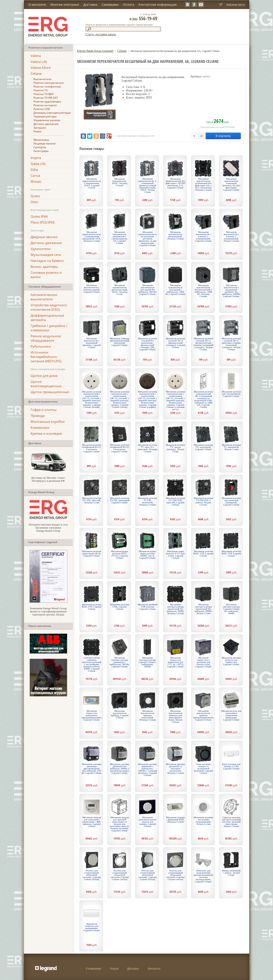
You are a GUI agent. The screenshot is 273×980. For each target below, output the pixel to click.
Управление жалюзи (47, 120)
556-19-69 (143, 18)
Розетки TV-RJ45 (44, 94)
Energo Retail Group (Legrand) (95, 51)
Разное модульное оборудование (46, 338)
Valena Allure (41, 68)
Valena (36, 56)
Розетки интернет (45, 105)
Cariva (35, 175)
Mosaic (36, 181)
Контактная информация (158, 5)
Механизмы (41, 140)
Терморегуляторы (45, 116)
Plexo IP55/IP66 (43, 222)
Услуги (114, 968)
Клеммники (40, 427)
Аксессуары (41, 151)
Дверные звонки (44, 237)
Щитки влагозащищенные (46, 384)
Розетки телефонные (47, 87)
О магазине (37, 5)
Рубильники (41, 346)
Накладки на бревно (47, 261)
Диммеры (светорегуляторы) (52, 113)
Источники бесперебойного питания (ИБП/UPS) (46, 357)
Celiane (36, 73)
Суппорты (40, 147)
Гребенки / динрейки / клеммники (49, 328)
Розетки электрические (49, 83)
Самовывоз (110, 5)
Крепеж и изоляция (46, 433)
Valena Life (39, 62)
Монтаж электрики (65, 5)
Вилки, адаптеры (44, 266)
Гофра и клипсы (44, 410)
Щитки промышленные (50, 392)
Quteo (35, 196)
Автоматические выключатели (44, 297)
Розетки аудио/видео (47, 101)
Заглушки (40, 128)
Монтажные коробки (48, 422)
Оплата (129, 5)
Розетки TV (40, 90)
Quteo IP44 (39, 216)
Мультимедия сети (46, 255)
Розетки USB (42, 109)
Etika (34, 170)
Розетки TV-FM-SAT (46, 98)
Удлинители (41, 249)
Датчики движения (46, 124)
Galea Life (38, 164)
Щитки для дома (44, 376)
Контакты (154, 968)
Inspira (36, 158)
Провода (38, 416)
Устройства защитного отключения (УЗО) (49, 307)
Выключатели (42, 79)
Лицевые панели (45, 143)
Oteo (34, 202)
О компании (93, 968)
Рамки (38, 131)
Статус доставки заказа (101, 34)
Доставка (90, 5)
